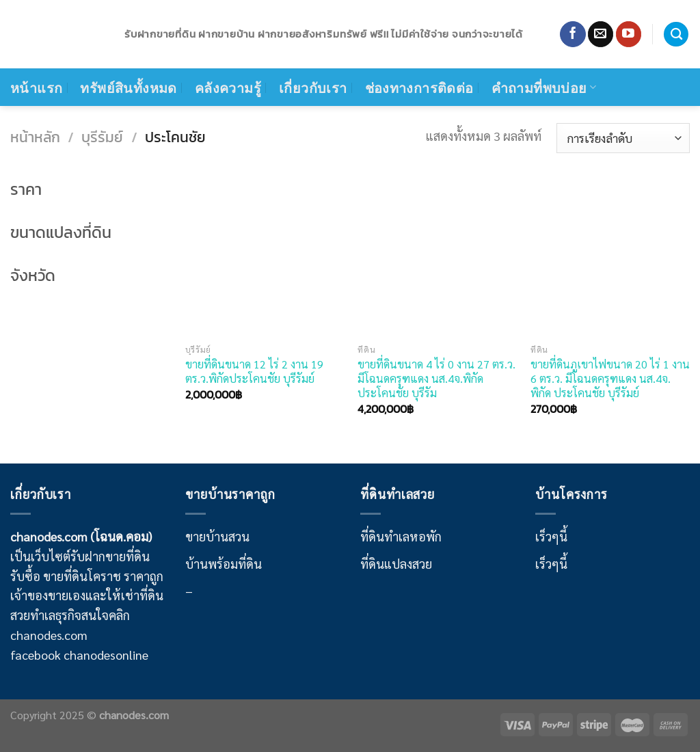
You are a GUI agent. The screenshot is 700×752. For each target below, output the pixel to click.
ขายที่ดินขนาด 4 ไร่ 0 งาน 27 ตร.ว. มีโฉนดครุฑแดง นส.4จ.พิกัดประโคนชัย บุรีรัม (436, 378)
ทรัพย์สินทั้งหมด (128, 88)
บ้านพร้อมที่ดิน (224, 564)
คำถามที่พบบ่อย (544, 88)
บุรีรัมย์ (102, 137)
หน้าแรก (36, 88)
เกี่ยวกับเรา (313, 88)
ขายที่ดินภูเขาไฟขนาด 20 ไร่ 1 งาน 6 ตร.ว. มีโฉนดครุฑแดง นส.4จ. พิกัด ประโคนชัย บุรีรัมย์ (610, 378)
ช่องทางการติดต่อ (419, 88)
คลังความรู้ (228, 88)
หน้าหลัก (35, 137)
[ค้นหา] (676, 35)
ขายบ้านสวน (217, 536)
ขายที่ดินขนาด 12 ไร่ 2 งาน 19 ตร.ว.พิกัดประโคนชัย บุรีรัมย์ (254, 371)
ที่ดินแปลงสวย (396, 564)
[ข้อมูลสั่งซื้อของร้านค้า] (623, 138)
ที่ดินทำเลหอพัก (401, 536)
